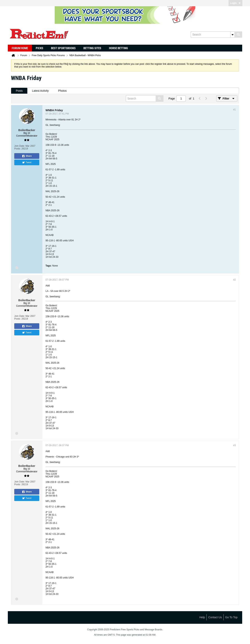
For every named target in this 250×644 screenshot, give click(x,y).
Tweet (27, 163)
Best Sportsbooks (63, 48)
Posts (19, 91)
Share (27, 156)
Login (235, 3)
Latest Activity (40, 91)
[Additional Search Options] (232, 35)
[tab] (19, 91)
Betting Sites (92, 48)
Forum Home (20, 48)
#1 (234, 110)
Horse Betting (118, 48)
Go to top (231, 617)
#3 (234, 445)
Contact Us (215, 617)
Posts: (17, 149)
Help (202, 617)
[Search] (212, 35)
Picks (39, 48)
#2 (234, 280)
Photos (62, 91)
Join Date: (20, 146)
